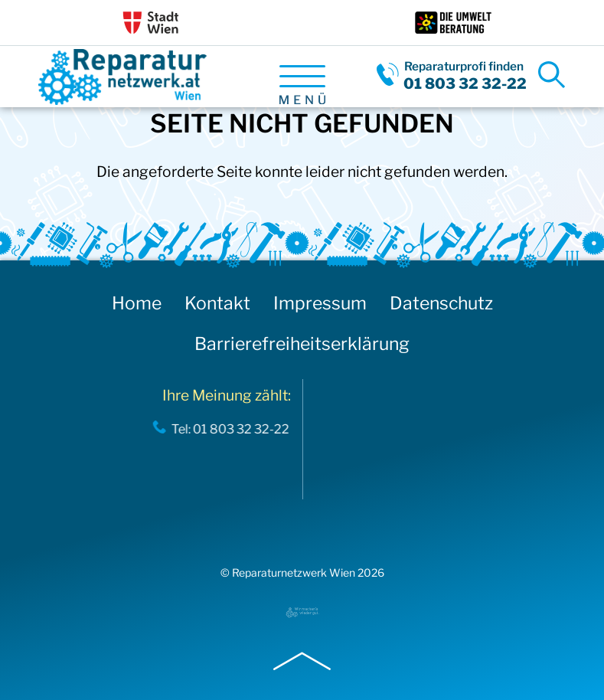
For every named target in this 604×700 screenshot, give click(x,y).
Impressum (320, 303)
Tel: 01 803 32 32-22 (227, 429)
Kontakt (217, 303)
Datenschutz (441, 303)
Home (137, 303)
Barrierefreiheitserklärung (302, 344)
